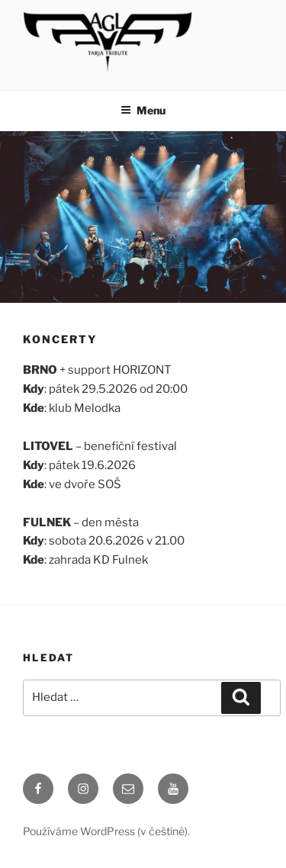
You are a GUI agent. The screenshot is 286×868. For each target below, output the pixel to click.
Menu (143, 110)
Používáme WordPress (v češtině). (106, 831)
